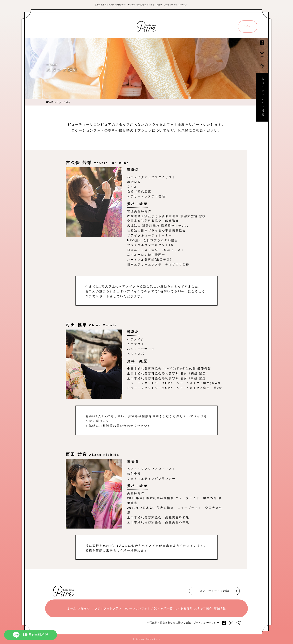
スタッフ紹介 (203, 609)
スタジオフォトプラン (107, 609)
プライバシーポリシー (206, 623)
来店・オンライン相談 (262, 98)
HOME (50, 102)
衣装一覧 (167, 609)
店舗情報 (220, 609)
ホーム (72, 609)
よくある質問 (184, 609)
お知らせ (84, 609)
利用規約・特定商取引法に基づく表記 (169, 623)
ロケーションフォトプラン (141, 609)
